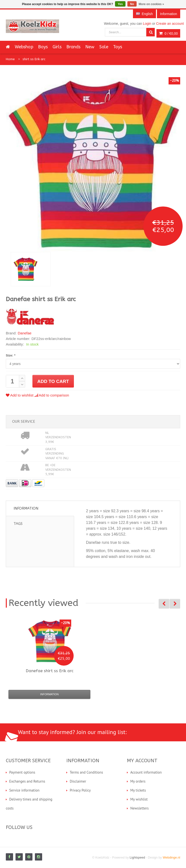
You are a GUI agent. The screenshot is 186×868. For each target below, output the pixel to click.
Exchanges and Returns (27, 781)
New (90, 47)
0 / (168, 33)
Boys (43, 47)
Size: (11, 355)
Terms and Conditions (86, 772)
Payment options (22, 772)
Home (10, 59)
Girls (57, 47)
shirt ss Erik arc (34, 59)
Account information (146, 772)
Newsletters (139, 808)
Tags (18, 524)
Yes (120, 4)
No (132, 4)
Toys (118, 47)
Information (26, 508)
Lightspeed (137, 857)
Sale (104, 47)
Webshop (24, 47)
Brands (73, 47)
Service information (24, 790)
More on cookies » (151, 4)
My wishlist (139, 799)
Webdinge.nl (171, 857)
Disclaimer (78, 781)
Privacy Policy (80, 790)
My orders (138, 781)
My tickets (138, 790)
